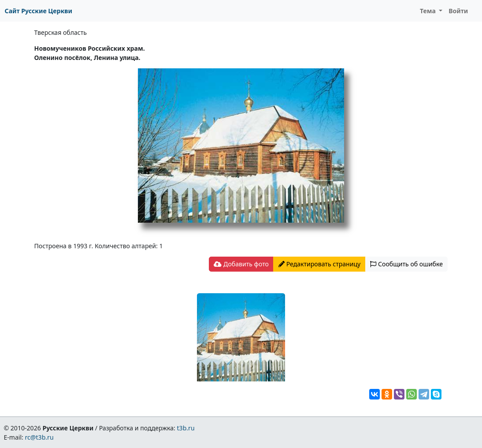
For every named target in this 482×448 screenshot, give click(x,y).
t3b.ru (186, 428)
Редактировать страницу (319, 264)
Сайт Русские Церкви (39, 11)
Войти (458, 11)
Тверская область (61, 32)
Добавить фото (241, 264)
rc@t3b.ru (39, 437)
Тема (429, 11)
